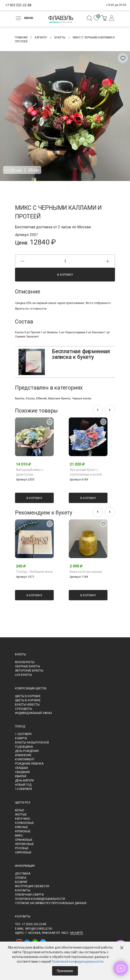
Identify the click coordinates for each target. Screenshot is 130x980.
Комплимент (25, 759)
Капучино (23, 819)
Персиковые (24, 844)
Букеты (20, 398)
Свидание (23, 772)
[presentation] (98, 410)
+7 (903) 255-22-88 (34, 924)
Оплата (21, 878)
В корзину (65, 275)
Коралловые (25, 823)
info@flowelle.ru (39, 929)
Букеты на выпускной (32, 743)
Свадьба (21, 768)
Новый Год (23, 785)
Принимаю (65, 971)
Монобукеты (25, 662)
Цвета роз (23, 803)
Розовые (22, 848)
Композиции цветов (31, 688)
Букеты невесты (27, 705)
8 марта (21, 738)
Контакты (23, 890)
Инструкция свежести (32, 886)
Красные (21, 827)
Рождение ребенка (29, 764)
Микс (19, 836)
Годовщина (24, 747)
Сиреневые (23, 852)
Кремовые (23, 831)
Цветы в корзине (28, 700)
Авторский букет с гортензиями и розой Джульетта (86, 472)
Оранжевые (24, 840)
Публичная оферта (29, 895)
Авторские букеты (29, 671)
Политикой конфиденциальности (77, 961)
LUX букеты (23, 675)
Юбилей (41, 398)
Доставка (23, 874)
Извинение (23, 755)
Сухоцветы (24, 709)
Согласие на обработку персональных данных (51, 903)
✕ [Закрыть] (122, 948)
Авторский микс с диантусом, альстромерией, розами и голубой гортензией (35, 472)
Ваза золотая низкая (86, 572)
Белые (20, 810)
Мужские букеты (59, 398)
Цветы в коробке (28, 696)
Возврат (21, 882)
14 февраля (23, 789)
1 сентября (23, 734)
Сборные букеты (27, 666)
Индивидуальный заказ (33, 713)
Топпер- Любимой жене (34, 572)
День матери (24, 781)
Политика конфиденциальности (40, 899)
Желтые (21, 815)
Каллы (30, 398)
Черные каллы (82, 398)
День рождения (27, 751)
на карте (76, 933)
